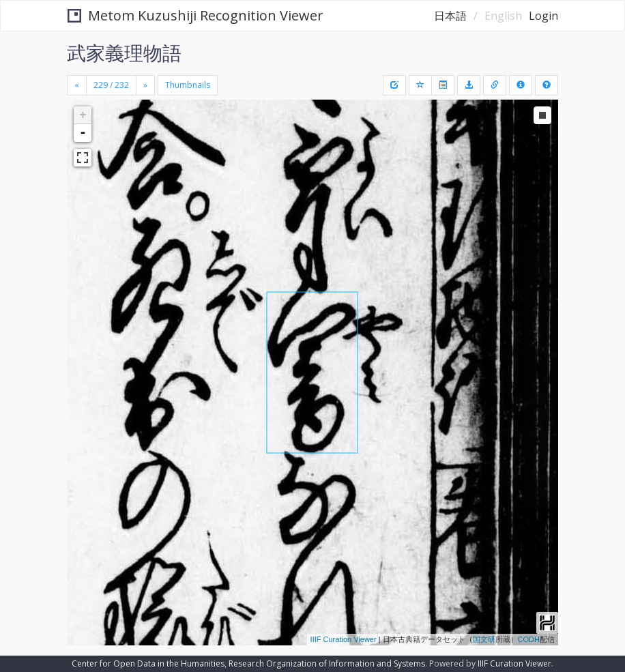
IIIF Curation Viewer (344, 639)
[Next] (145, 85)
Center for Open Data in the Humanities (148, 663)
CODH (529, 639)
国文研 (484, 639)
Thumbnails (188, 85)
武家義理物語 (124, 53)
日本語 (450, 16)
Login (543, 16)
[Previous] (77, 85)
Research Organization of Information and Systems (327, 663)
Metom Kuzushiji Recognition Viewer (195, 15)
